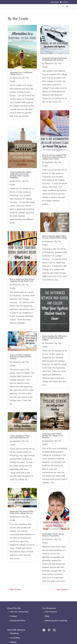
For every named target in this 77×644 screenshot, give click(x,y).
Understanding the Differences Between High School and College (55, 338)
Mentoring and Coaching (56, 621)
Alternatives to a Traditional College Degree (21, 73)
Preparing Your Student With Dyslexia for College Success (21, 512)
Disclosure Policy (18, 621)
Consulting (15, 638)
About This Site (14, 608)
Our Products (51, 612)
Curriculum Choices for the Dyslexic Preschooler (53, 535)
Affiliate (13, 642)
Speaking (14, 633)
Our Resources (49, 608)
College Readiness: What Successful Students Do (20, 437)
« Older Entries (14, 589)
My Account (55, 2)
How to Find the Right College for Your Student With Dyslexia (55, 237)
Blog (47, 616)
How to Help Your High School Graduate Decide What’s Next (22, 280)
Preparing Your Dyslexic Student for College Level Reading (52, 436)
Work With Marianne (16, 630)
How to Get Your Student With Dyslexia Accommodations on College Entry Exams (54, 157)
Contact (14, 616)
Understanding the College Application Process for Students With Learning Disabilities (21, 175)
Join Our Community (19, 612)
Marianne (16, 78)
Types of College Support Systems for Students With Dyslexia (20, 357)
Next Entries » (63, 589)
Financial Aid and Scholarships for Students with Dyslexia (55, 59)
